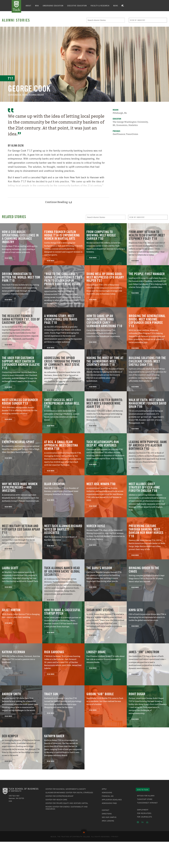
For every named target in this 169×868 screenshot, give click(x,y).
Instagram (138, 822)
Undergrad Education (53, 6)
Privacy (115, 836)
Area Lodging (108, 821)
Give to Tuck (143, 790)
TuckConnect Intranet (147, 803)
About (28, 6)
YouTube (147, 822)
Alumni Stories (16, 20)
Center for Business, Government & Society (66, 789)
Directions (107, 814)
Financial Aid (108, 796)
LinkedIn (142, 822)
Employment (143, 810)
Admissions (107, 793)
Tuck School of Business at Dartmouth (16, 6)
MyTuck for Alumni (146, 796)
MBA (37, 6)
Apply (104, 789)
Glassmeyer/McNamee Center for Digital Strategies (69, 793)
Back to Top (85, 832)
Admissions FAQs (109, 803)
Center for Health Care (56, 800)
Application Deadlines (112, 800)
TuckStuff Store (145, 799)
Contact (105, 810)
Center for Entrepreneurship (59, 796)
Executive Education (77, 6)
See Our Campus (109, 817)
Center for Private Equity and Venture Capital (67, 803)
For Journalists (145, 817)
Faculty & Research (100, 6)
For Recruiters (144, 813)
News (116, 6)
